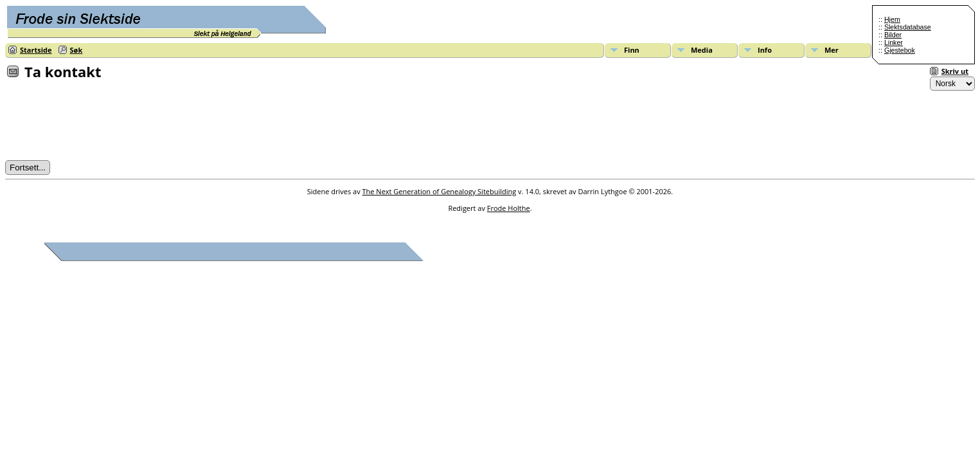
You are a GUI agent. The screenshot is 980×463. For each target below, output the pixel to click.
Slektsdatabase (908, 27)
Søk (76, 50)
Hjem (892, 19)
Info (765, 50)
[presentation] (103, 124)
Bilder (893, 35)
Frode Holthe (509, 208)
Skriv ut (955, 71)
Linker (894, 42)
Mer (832, 50)
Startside (36, 50)
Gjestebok (900, 50)
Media (702, 50)
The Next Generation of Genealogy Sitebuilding (440, 191)
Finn (632, 50)
